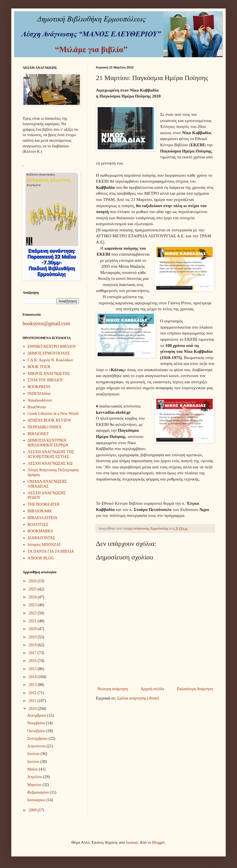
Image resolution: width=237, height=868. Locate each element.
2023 (33, 605)
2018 (33, 645)
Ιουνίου (34, 762)
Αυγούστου (37, 746)
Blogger (158, 842)
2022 (33, 613)
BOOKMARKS (40, 531)
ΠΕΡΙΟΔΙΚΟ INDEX (45, 427)
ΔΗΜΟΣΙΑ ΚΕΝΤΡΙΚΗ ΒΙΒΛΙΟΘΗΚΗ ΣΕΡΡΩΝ (48, 443)
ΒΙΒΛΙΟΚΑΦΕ (40, 511)
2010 (33, 709)
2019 (33, 637)
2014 (33, 677)
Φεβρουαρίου (39, 792)
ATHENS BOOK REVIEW (50, 420)
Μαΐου (33, 769)
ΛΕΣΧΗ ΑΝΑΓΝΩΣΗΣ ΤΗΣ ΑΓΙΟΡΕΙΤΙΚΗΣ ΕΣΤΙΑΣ (51, 454)
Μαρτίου (35, 785)
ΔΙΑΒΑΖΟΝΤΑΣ (41, 538)
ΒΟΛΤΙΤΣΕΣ (38, 525)
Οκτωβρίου (37, 731)
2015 (33, 669)
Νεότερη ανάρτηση (113, 689)
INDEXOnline (39, 394)
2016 (33, 661)
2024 (33, 597)
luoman (132, 842)
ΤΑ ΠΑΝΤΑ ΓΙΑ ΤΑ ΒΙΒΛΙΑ (51, 551)
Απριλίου (35, 777)
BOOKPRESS (39, 387)
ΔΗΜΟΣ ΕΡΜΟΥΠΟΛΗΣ (49, 353)
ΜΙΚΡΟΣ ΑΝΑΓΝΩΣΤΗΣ (49, 374)
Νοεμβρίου (37, 723)
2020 (33, 629)
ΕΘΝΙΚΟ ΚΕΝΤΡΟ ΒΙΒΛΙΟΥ (52, 346)
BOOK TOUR (39, 367)
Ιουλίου (34, 754)
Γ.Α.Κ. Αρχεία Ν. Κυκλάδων (50, 360)
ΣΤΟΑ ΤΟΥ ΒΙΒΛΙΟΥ (46, 380)
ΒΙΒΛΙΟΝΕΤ (38, 434)
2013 (33, 685)
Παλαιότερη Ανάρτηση (195, 689)
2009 (33, 810)
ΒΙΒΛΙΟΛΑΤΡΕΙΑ (43, 518)
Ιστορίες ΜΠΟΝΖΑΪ (44, 545)
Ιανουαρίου (37, 800)
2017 (33, 653)
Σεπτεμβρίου (38, 739)
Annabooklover (40, 400)
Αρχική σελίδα (152, 689)
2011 (33, 701)
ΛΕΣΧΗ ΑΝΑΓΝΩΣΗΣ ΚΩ (50, 463)
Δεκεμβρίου (37, 715)
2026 (33, 581)
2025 (33, 589)
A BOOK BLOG (41, 558)
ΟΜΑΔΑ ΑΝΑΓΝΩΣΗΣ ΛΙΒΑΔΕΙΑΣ (47, 484)
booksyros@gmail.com (46, 324)
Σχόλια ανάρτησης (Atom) (138, 698)
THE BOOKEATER (44, 504)
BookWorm (37, 407)
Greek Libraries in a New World (53, 414)
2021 (33, 621)
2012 (33, 693)
